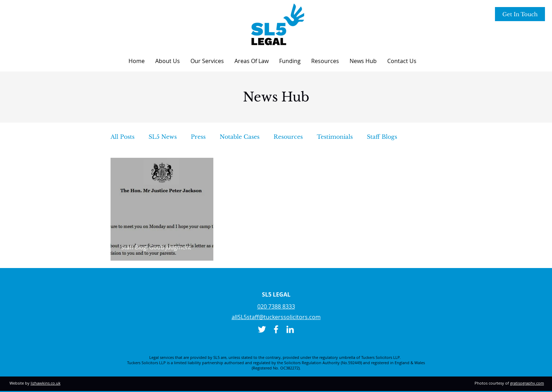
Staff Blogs (382, 137)
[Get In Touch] (520, 14)
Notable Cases (240, 137)
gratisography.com (527, 383)
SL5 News (163, 137)
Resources (288, 137)
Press (198, 137)
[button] (168, 61)
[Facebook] (276, 329)
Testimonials (335, 137)
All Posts (123, 137)
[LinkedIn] (290, 329)
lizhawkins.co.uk (46, 383)
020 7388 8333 (276, 306)
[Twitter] (262, 329)
